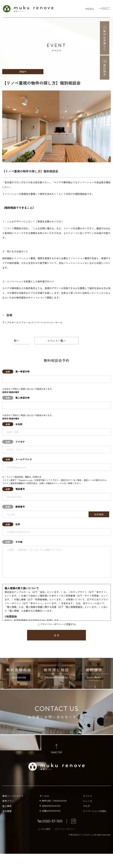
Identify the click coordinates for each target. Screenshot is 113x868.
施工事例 (7, 820)
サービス (44, 810)
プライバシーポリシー (65, 843)
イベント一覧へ (56, 341)
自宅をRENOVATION (51, 820)
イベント (88, 810)
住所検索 (99, 514)
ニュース (88, 815)
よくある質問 (44, 843)
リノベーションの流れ (95, 825)
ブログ (86, 820)
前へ (16, 340)
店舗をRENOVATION (51, 825)
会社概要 (7, 825)
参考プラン (8, 815)
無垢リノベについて (13, 810)
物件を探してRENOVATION (54, 815)
